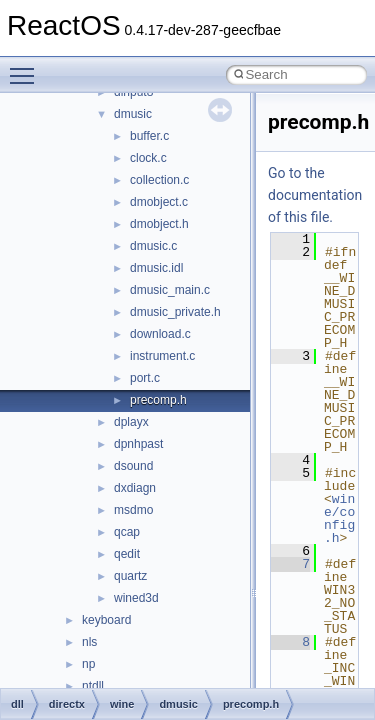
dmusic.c (153, 246)
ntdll (93, 686)
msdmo (133, 510)
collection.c (159, 180)
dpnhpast (138, 444)
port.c (145, 378)
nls (89, 642)
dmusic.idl (156, 268)
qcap (127, 532)
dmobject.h (159, 224)
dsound (133, 466)
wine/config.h (339, 518)
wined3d (136, 598)
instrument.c (162, 356)
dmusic (133, 114)
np (88, 664)
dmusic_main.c (170, 290)
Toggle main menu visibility (27, 67)
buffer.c (149, 136)
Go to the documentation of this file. (315, 195)
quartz (130, 576)
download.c (160, 334)
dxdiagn (135, 488)
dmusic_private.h (175, 312)
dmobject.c (159, 202)
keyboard (106, 620)
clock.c (148, 158)
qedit (127, 554)
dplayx (131, 422)
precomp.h (158, 400)
